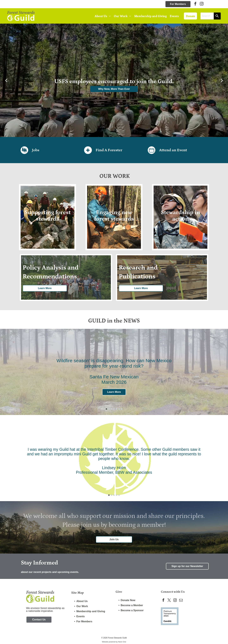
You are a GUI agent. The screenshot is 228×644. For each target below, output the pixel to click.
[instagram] (202, 4)
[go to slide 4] (114, 409)
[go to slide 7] (122, 409)
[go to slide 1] (106, 409)
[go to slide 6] (119, 409)
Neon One (122, 642)
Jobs (36, 150)
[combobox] (207, 16)
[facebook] (195, 4)
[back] (6, 80)
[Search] (217, 16)
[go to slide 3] (111, 409)
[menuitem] (103, 16)
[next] (222, 80)
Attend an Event (173, 150)
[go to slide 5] (117, 409)
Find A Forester (109, 150)
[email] (183, 601)
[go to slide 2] (109, 409)
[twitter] (170, 601)
